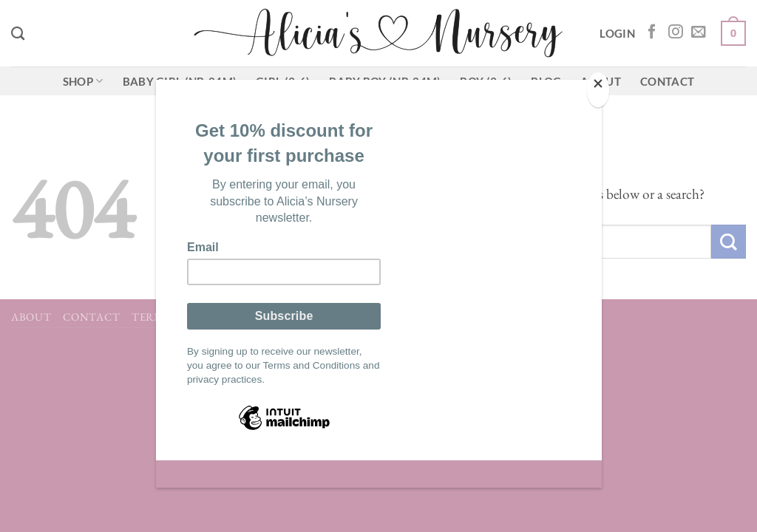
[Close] (598, 90)
